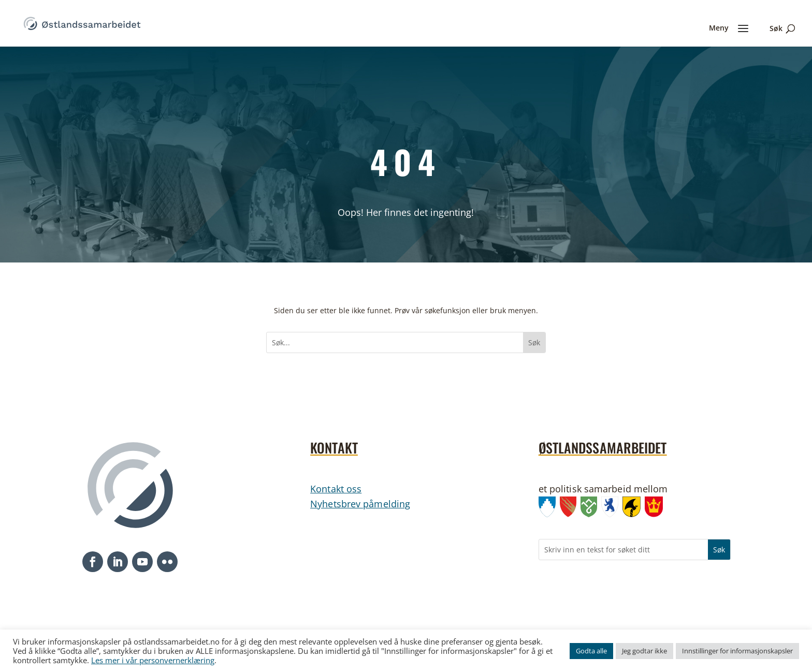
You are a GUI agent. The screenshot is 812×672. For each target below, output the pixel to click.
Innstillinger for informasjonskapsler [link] (737, 651)
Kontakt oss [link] (336, 489)
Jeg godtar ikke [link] (644, 651)
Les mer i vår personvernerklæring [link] (153, 660)
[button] (93, 562)
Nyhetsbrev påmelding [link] (360, 504)
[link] (82, 23)
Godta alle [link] (591, 651)
